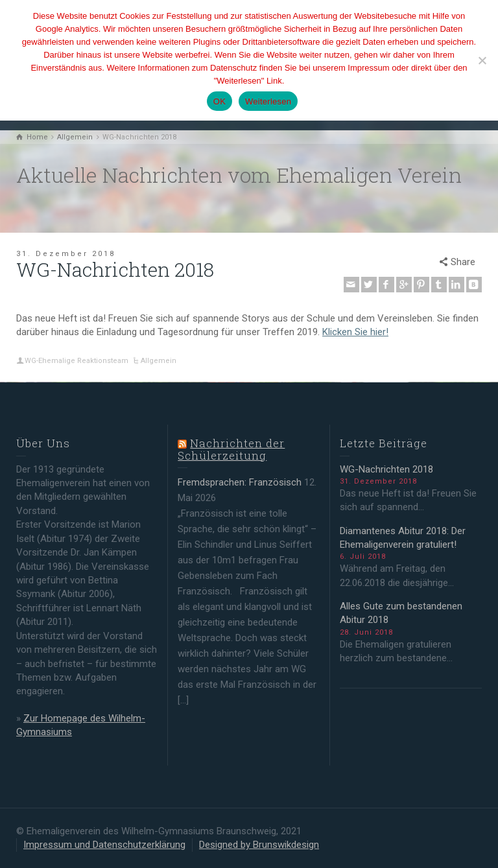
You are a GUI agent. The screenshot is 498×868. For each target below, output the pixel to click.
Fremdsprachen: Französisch (240, 482)
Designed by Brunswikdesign (259, 845)
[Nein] (482, 60)
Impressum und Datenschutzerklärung (104, 845)
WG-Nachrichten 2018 (386, 469)
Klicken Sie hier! (355, 332)
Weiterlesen (268, 101)
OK (219, 101)
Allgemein (159, 361)
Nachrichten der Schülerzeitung (231, 449)
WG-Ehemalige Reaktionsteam (77, 361)
